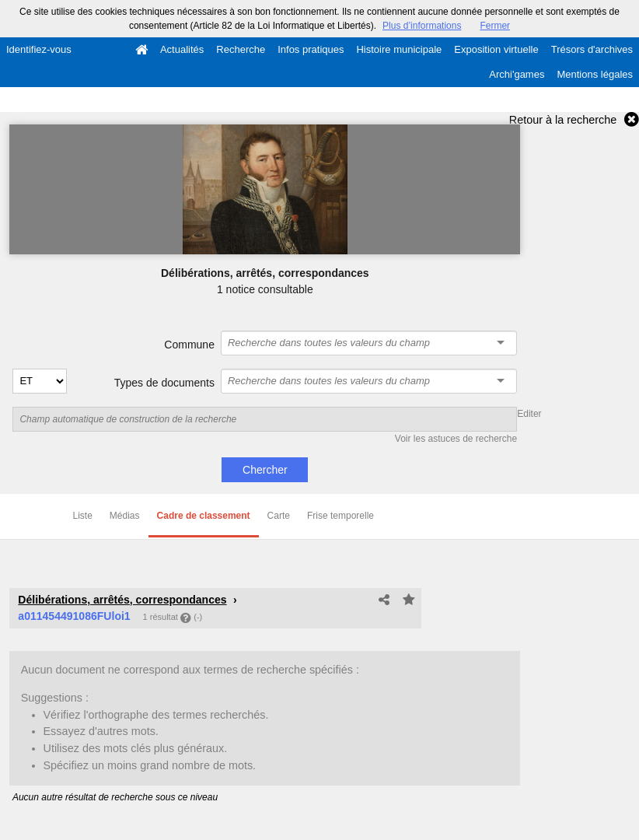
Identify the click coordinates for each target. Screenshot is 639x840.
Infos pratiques (311, 49)
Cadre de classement (204, 516)
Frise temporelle (340, 516)
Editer (529, 414)
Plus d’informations (422, 26)
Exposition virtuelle (496, 49)
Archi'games (517, 74)
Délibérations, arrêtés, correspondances (122, 600)
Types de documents (164, 383)
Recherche (241, 49)
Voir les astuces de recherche (456, 439)
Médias (125, 516)
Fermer (495, 26)
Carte (279, 516)
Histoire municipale (399, 49)
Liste (83, 516)
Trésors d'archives (592, 49)
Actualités (182, 49)
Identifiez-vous (39, 49)
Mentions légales (595, 74)
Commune (189, 345)
